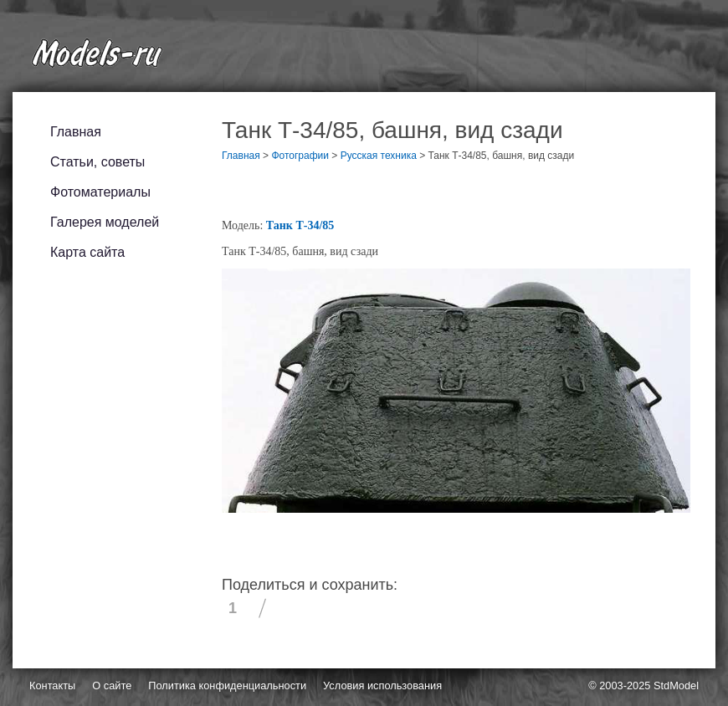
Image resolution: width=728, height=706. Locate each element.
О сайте (112, 686)
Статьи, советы (97, 162)
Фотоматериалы (100, 192)
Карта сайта (87, 252)
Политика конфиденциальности (227, 686)
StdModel (676, 686)
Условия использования (382, 686)
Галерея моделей (105, 222)
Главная (76, 132)
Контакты (52, 686)
